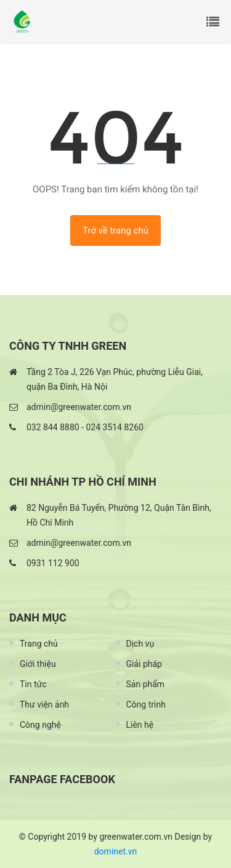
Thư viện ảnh (44, 704)
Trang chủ (39, 644)
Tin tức (33, 684)
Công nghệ (40, 725)
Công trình (146, 704)
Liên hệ (140, 725)
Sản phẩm (146, 684)
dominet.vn (116, 851)
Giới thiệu (38, 664)
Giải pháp (144, 664)
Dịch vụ (140, 644)
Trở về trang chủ (115, 231)
